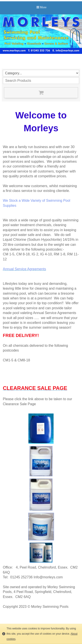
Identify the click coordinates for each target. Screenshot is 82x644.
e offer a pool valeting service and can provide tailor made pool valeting (41, 308)
